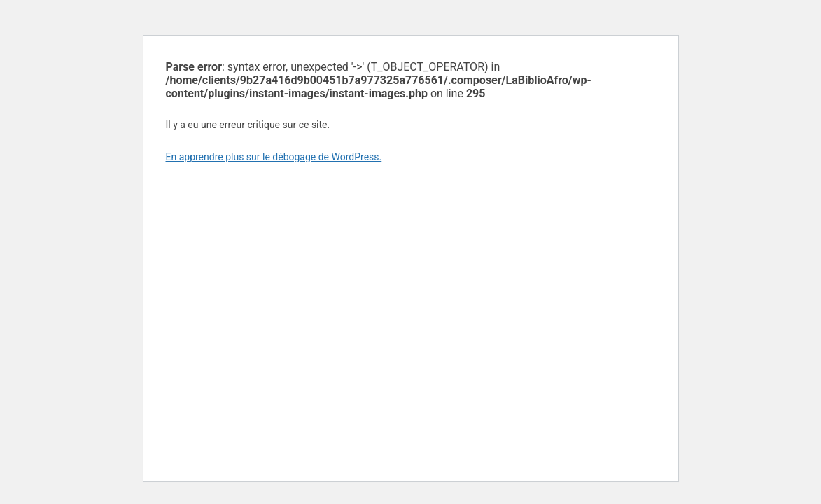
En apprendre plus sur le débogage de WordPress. (274, 157)
